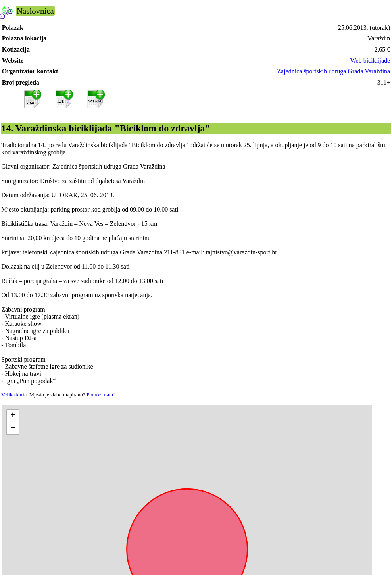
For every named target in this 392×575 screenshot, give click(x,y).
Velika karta (14, 395)
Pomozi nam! (101, 395)
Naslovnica (35, 11)
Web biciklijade (370, 61)
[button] (13, 416)
